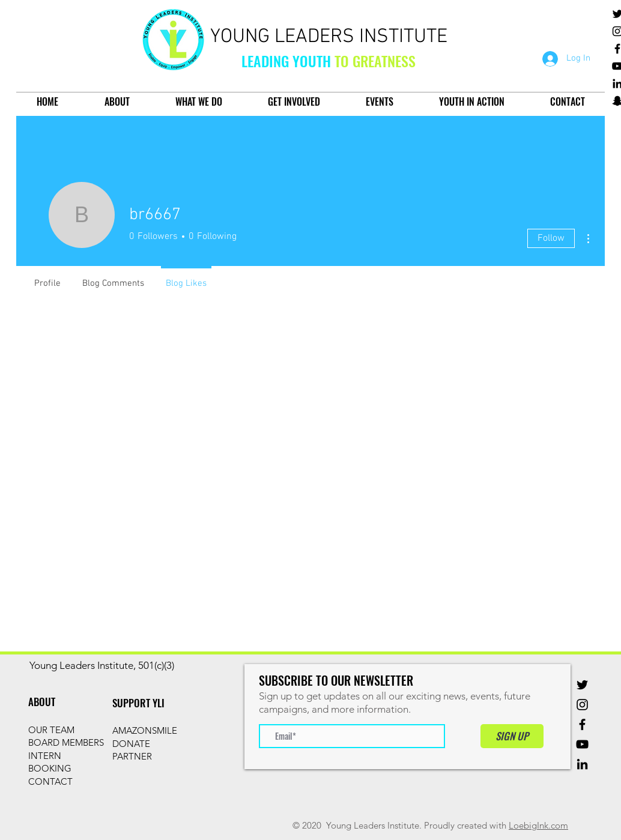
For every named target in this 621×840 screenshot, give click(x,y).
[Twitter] (582, 685)
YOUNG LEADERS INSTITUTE (329, 37)
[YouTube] (582, 744)
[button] (117, 102)
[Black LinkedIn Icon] (582, 764)
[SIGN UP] (512, 736)
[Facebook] (582, 724)
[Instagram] (582, 705)
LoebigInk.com (538, 825)
